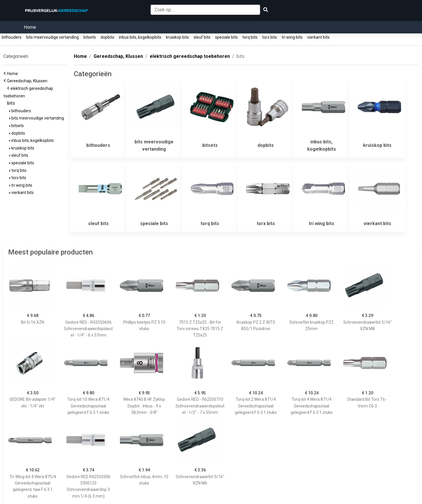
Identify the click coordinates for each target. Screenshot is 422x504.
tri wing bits (292, 37)
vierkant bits (318, 37)
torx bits (270, 37)
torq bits (250, 37)
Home (30, 27)
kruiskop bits (177, 37)
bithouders (12, 37)
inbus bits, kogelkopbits (140, 37)
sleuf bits (202, 37)
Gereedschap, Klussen (28, 81)
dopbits (107, 37)
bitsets (90, 37)
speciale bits (226, 37)
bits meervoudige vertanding (52, 37)
